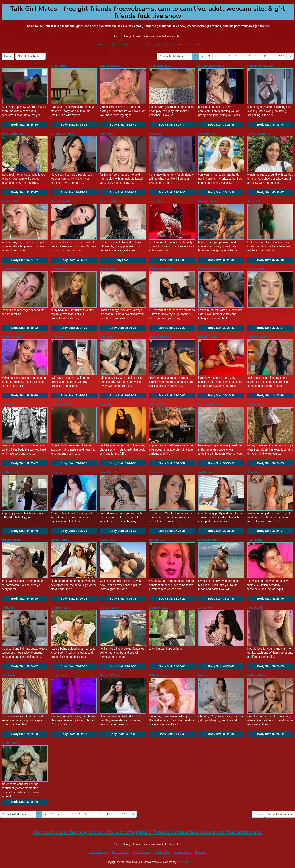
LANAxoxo (9, 675)
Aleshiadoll (255, 608)
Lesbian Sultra (183, 45)
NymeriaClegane (111, 675)
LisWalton (205, 608)
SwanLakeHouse (111, 201)
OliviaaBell (156, 404)
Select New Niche (30, 56)
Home (8, 56)
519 (282, 56)
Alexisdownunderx (260, 66)
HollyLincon (59, 472)
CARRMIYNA (59, 608)
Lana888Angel (11, 269)
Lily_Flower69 (257, 269)
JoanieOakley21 (160, 66)
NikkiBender (59, 66)
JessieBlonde (60, 540)
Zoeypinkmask (12, 540)
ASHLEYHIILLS (61, 404)
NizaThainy (255, 540)
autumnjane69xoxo (211, 66)
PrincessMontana (161, 269)
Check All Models (171, 56)
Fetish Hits (184, 862)
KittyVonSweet (159, 675)
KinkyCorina (59, 675)
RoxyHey (57, 337)
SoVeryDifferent (12, 134)
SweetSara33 (109, 472)
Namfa (203, 675)
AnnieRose (255, 472)
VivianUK (8, 404)
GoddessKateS (110, 66)
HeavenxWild (207, 201)
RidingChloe (10, 201)
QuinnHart (107, 134)
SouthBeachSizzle (63, 134)
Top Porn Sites (121, 45)
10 (257, 56)
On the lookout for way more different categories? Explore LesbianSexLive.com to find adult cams (147, 832)
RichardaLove (109, 608)
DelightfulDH (158, 540)
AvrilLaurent (10, 608)
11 (265, 56)
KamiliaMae (58, 269)
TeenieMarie (108, 337)
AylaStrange (206, 134)
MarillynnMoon (208, 540)
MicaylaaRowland (210, 404)
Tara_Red (106, 404)
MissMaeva (157, 472)
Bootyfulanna (257, 404)
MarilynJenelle (61, 201)
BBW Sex (201, 45)
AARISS (7, 66)
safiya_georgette (259, 134)
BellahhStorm (208, 337)
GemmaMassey (209, 269)
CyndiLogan (108, 269)
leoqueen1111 (159, 608)
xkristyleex (156, 201)
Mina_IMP (156, 134)
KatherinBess (257, 675)
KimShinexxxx (11, 337)
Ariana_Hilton (11, 743)
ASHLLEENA (109, 540)
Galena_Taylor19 (259, 337)
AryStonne (205, 472)
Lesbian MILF (162, 45)
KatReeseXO (10, 472)
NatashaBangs (159, 337)
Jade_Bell (254, 201)
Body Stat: (24, 125)
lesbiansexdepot (98, 45)
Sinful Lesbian (141, 45)
